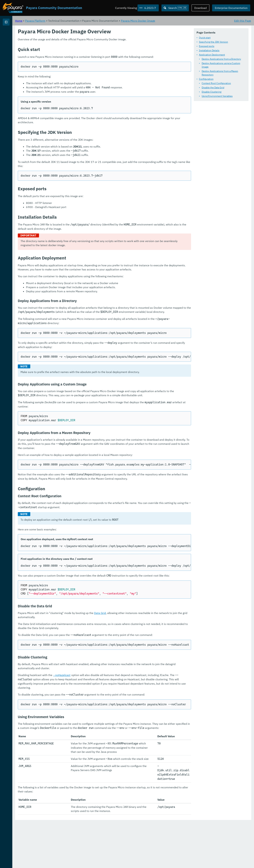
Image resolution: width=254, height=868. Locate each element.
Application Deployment (212, 55)
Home (61, 21)
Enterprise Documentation (231, 8)
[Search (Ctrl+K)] (175, 8)
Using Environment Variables (217, 96)
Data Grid (143, 637)
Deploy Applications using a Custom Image (221, 65)
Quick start (205, 38)
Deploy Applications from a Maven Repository (220, 73)
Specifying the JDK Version (213, 42)
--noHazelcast (104, 704)
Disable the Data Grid (213, 88)
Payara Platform (13, 34)
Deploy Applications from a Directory (221, 59)
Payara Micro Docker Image (181, 21)
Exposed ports (207, 46)
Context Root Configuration (216, 83)
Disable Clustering (211, 92)
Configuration (206, 79)
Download (200, 8)
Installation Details (209, 50)
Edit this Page (243, 21)
